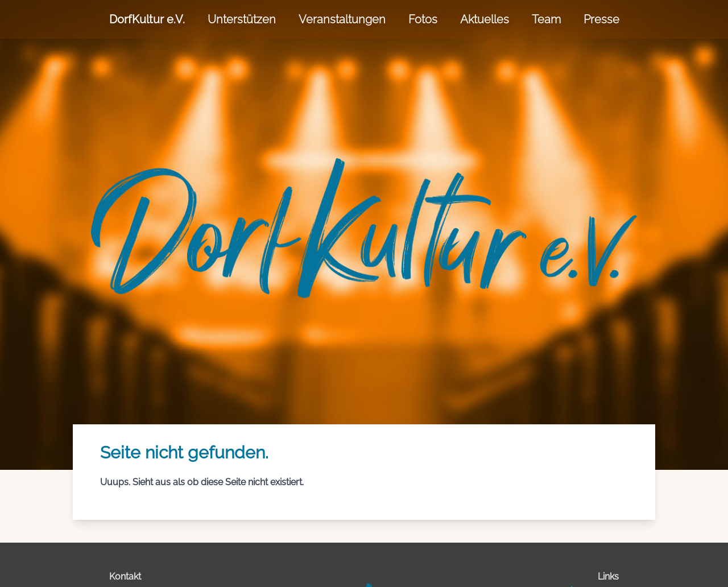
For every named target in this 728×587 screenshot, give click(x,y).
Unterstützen (242, 19)
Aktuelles (485, 19)
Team (546, 19)
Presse (601, 19)
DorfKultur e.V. (147, 19)
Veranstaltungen (342, 19)
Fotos (423, 19)
